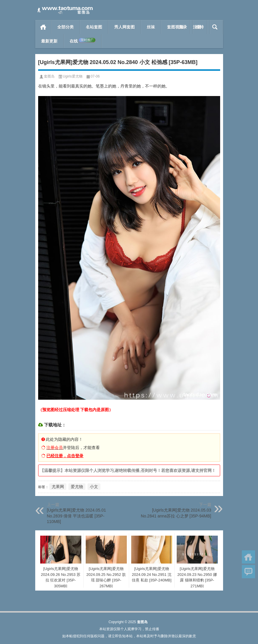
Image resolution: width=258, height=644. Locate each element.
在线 (82, 41)
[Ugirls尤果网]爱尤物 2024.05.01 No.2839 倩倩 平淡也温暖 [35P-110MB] (77, 516)
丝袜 (151, 27)
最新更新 (49, 41)
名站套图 (94, 27)
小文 (94, 487)
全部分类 (65, 27)
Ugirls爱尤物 (73, 76)
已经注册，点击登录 (65, 456)
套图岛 (49, 76)
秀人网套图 (124, 27)
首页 (43, 27)
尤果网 (58, 487)
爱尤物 (77, 487)
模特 (200, 27)
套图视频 (175, 27)
